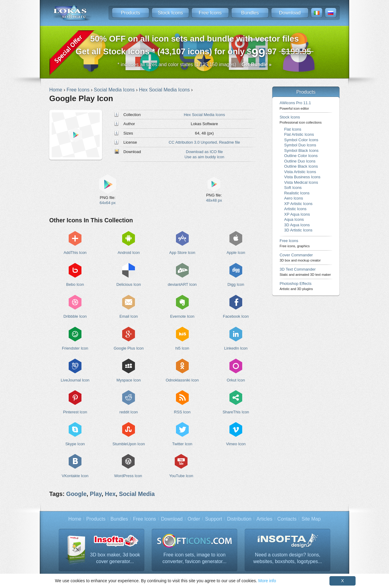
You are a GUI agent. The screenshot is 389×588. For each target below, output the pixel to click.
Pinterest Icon (75, 412)
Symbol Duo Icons (300, 145)
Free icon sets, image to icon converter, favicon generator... (195, 558)
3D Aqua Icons (297, 225)
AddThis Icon (75, 253)
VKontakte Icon (75, 476)
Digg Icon (236, 284)
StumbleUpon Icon (129, 444)
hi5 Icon (182, 348)
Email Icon (129, 316)
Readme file (230, 142)
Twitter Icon (182, 444)
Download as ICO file (205, 152)
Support (214, 519)
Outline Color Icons (301, 156)
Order (194, 519)
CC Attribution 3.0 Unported (193, 142)
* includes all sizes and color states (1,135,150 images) (195, 65)
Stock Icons (170, 13)
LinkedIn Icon (236, 348)
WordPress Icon (128, 476)
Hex (110, 494)
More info (267, 581)
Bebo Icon (75, 284)
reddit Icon (129, 412)
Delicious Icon (129, 284)
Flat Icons (293, 129)
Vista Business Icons (302, 177)
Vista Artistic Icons (300, 172)
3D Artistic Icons (298, 230)
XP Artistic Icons (298, 204)
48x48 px (214, 200)
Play (96, 494)
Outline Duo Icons (300, 161)
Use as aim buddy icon (204, 157)
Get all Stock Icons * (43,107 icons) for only (195, 47)
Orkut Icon (236, 380)
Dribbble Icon (75, 316)
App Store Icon (182, 253)
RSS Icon (182, 412)
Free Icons (210, 13)
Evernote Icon (182, 316)
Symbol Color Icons (301, 140)
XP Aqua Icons (297, 214)
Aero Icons (294, 198)
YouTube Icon (181, 476)
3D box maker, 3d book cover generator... (115, 558)
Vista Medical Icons (301, 182)
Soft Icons (293, 188)
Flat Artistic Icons (299, 134)
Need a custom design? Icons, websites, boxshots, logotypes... (288, 558)
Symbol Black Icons (301, 150)
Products (131, 13)
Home (75, 519)
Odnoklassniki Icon (182, 380)
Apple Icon (236, 253)
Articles (264, 519)
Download (290, 13)
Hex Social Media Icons (204, 115)
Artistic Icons (295, 209)
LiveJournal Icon (75, 380)
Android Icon (129, 253)
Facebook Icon (236, 316)
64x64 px (108, 203)
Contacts (287, 519)
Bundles (250, 13)
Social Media (137, 494)
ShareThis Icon (236, 412)
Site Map (311, 519)
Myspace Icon (129, 380)
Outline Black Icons (301, 166)
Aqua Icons (294, 219)
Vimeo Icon (236, 444)
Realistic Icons (297, 193)
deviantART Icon (182, 284)
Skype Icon (75, 444)
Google (76, 494)
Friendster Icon (75, 348)
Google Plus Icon (129, 348)
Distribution (239, 519)
